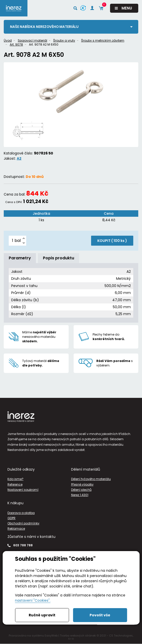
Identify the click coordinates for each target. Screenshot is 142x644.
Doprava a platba (21, 513)
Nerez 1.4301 (80, 495)
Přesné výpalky (82, 484)
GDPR (11, 518)
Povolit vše (100, 615)
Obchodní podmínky (23, 523)
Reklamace (16, 529)
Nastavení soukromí (23, 490)
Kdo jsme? (15, 479)
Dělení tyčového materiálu (91, 479)
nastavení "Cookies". (33, 600)
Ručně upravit (42, 615)
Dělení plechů (81, 490)
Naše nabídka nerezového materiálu (45, 27)
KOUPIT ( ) (112, 241)
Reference (15, 484)
